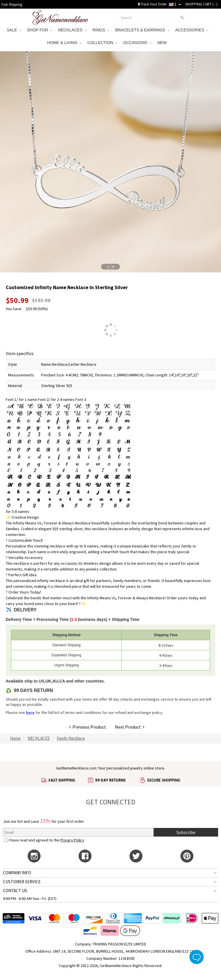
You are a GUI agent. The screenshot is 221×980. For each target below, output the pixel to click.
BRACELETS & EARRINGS (142, 30)
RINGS (101, 30)
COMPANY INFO (17, 873)
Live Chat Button (197, 957)
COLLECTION (102, 43)
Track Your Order (152, 4)
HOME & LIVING (64, 43)
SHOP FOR (40, 30)
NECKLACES (72, 30)
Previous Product (88, 727)
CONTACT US (15, 891)
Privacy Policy (72, 840)
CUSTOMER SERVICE (22, 882)
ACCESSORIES (192, 30)
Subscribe (186, 832)
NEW (163, 43)
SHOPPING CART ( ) (201, 4)
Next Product (130, 727)
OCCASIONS (137, 43)
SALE (14, 30)
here (30, 712)
